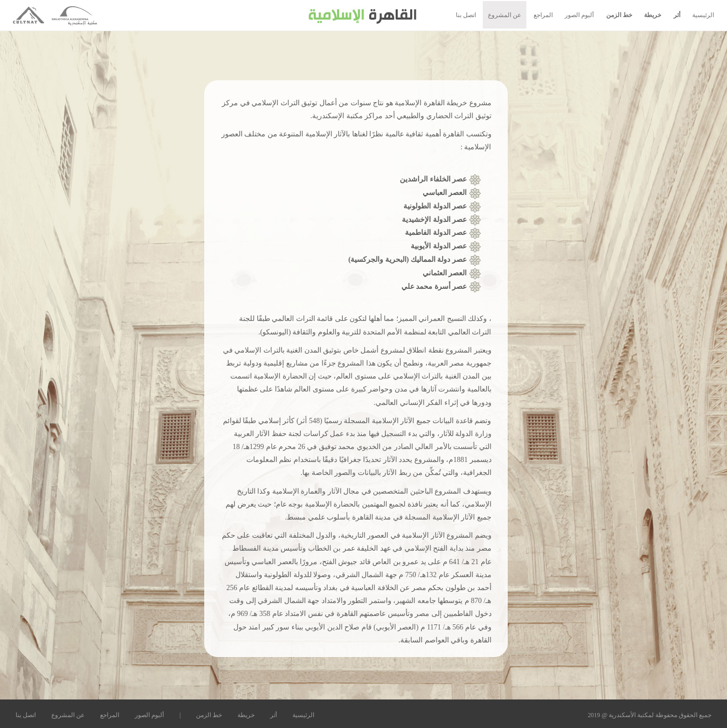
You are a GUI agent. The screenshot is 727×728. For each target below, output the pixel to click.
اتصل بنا (466, 15)
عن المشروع (505, 15)
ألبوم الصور (579, 15)
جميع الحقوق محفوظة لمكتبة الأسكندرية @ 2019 (649, 715)
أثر (677, 15)
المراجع (543, 15)
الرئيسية (703, 15)
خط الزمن (619, 15)
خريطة (653, 15)
